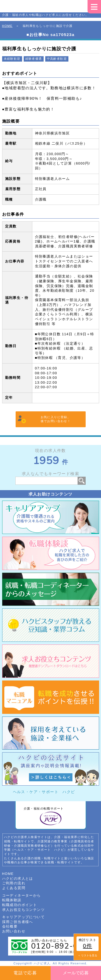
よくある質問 (14, 888)
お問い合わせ (14, 931)
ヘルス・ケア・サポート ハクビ (44, 792)
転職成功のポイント (20, 905)
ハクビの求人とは (18, 879)
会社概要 (10, 926)
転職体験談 (12, 900)
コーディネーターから (22, 896)
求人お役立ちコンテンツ (23, 910)
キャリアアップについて (23, 917)
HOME (7, 26)
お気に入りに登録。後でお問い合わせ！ (56, 419)
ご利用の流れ (14, 883)
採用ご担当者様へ (18, 922)
